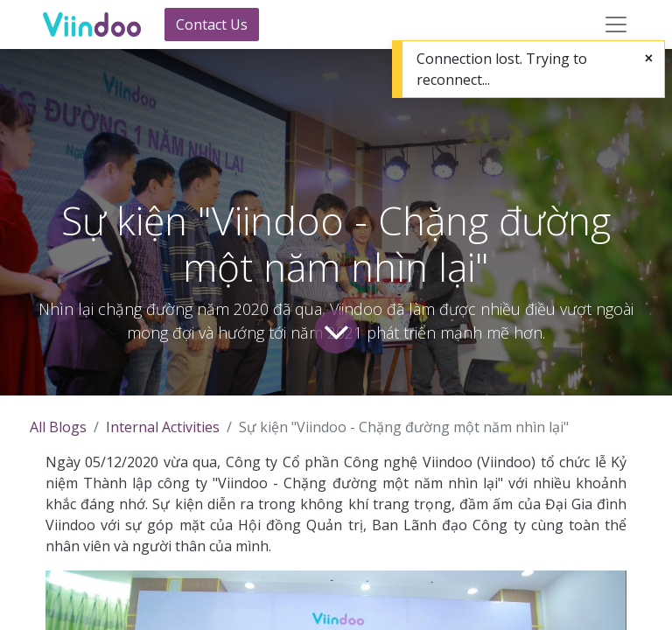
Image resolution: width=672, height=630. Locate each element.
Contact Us (212, 24)
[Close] (649, 58)
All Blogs (58, 427)
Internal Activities (163, 427)
